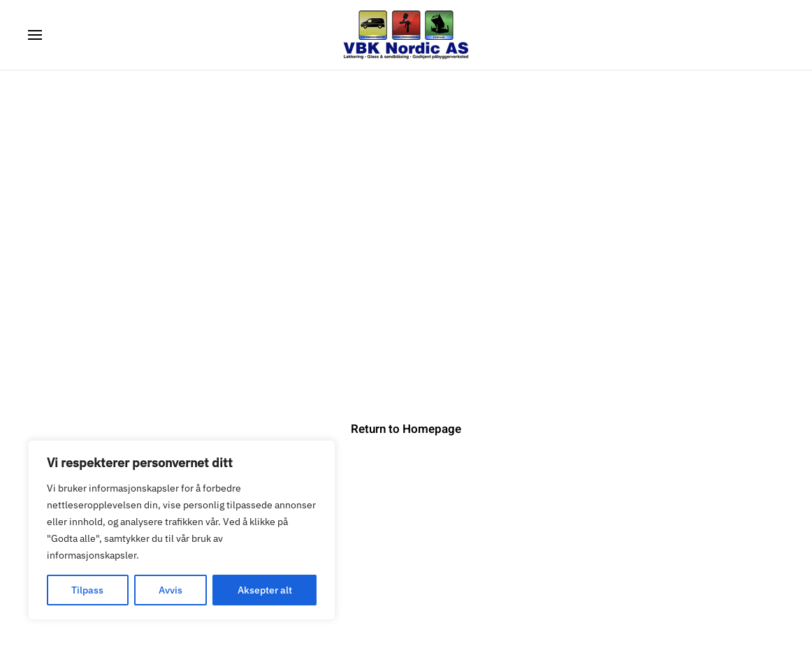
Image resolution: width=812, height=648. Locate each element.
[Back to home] (406, 35)
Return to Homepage (406, 429)
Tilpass (87, 590)
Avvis (171, 590)
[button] (35, 35)
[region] (182, 530)
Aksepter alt (265, 590)
